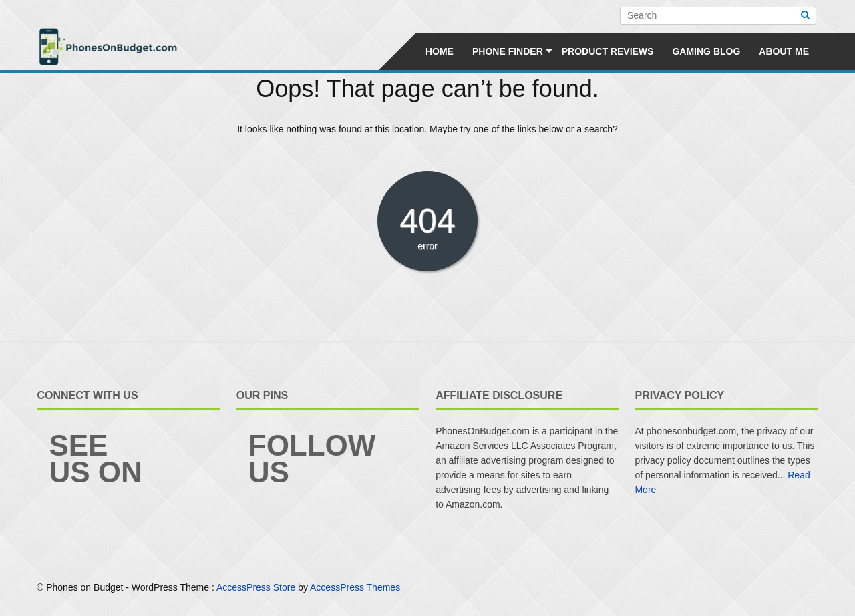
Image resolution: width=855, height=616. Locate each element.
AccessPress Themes (355, 587)
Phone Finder (508, 51)
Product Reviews (608, 51)
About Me (784, 51)
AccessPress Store (256, 587)
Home (440, 51)
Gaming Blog (706, 51)
